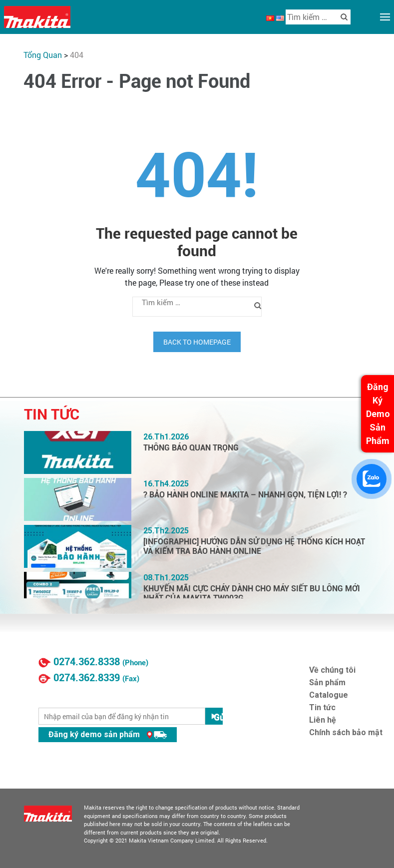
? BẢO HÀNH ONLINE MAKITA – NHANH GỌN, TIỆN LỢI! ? (245, 495)
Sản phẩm (327, 682)
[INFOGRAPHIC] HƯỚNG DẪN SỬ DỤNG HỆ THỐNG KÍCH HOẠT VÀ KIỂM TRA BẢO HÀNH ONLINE (254, 546)
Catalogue (329, 695)
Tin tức (322, 707)
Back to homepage (197, 342)
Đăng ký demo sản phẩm (108, 734)
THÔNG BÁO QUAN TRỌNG (191, 448)
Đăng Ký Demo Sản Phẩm (378, 414)
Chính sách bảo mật (346, 732)
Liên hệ (323, 720)
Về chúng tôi (332, 670)
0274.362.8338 (87, 662)
